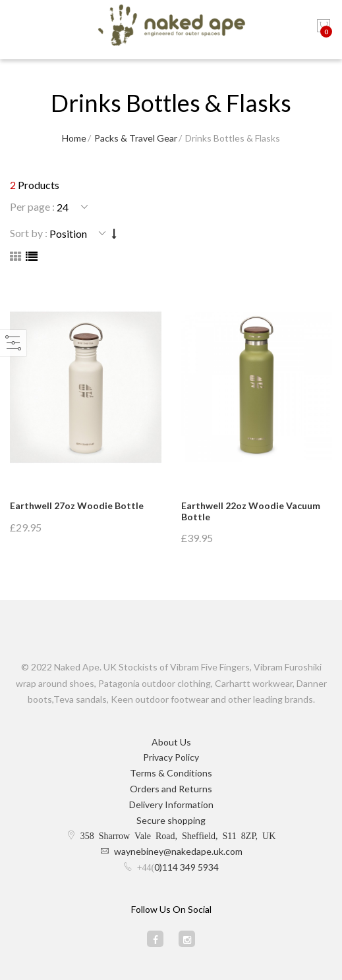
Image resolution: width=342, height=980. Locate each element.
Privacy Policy (171, 757)
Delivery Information (171, 804)
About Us (171, 742)
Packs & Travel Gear (136, 138)
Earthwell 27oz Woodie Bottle (77, 505)
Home (74, 138)
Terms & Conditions (171, 773)
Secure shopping (171, 820)
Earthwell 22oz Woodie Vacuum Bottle (251, 511)
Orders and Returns (171, 789)
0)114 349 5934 (186, 867)
